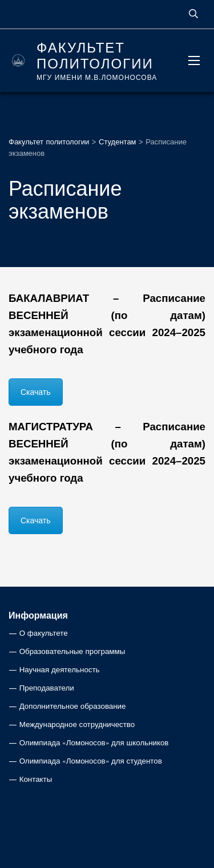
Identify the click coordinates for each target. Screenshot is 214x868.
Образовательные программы (72, 651)
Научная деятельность (60, 670)
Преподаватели (47, 688)
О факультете (44, 633)
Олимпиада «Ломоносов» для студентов (91, 761)
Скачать (36, 392)
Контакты (36, 779)
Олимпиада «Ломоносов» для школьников (94, 743)
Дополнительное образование (73, 706)
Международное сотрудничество (77, 724)
